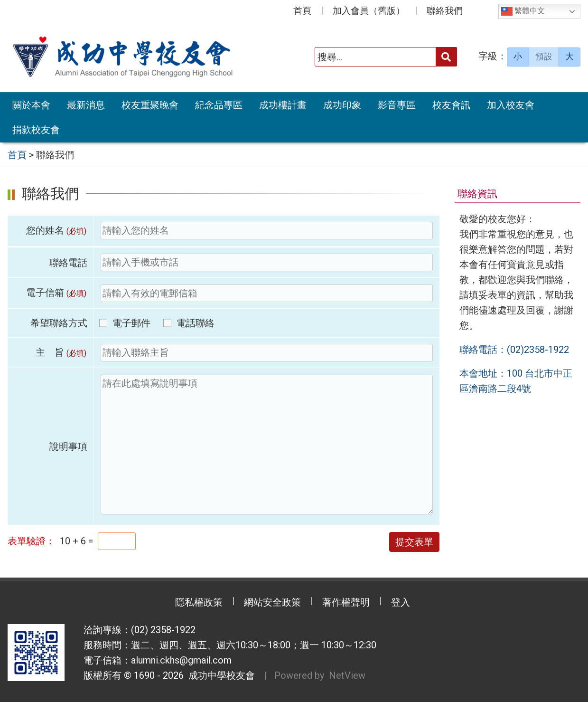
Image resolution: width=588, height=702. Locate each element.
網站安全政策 (272, 602)
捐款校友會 (36, 130)
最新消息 (86, 105)
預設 (544, 57)
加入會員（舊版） (369, 11)
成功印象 (342, 105)
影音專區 (397, 105)
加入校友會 (511, 105)
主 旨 (61, 352)
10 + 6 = (76, 541)
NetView (347, 675)
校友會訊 (451, 105)
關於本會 (31, 105)
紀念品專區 (219, 105)
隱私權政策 (199, 602)
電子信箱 (57, 293)
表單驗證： (31, 541)
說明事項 (68, 446)
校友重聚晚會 (150, 105)
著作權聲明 (346, 602)
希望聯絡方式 (59, 323)
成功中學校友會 (219, 675)
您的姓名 (57, 230)
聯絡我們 (445, 11)
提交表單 (414, 542)
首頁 (302, 11)
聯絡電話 (68, 263)
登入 (401, 602)
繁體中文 (523, 11)
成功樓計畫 (283, 105)
